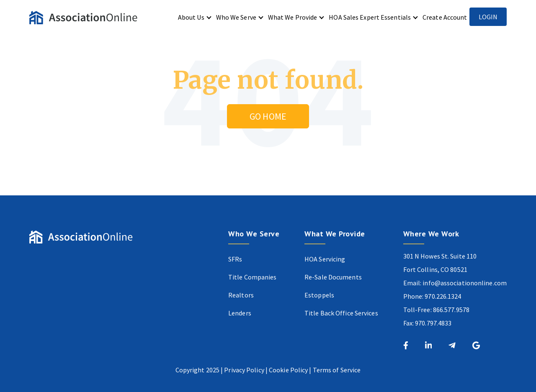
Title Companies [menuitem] (253, 277)
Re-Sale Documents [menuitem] (333, 277)
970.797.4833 (433, 323)
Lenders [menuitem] (240, 313)
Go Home (268, 116)
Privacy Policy (244, 370)
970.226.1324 (443, 296)
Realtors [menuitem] (241, 295)
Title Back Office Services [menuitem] (341, 313)
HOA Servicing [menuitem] (325, 259)
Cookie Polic (287, 370)
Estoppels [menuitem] (319, 295)
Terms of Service (337, 370)
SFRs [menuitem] (235, 259)
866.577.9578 (451, 310)
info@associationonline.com (465, 283)
